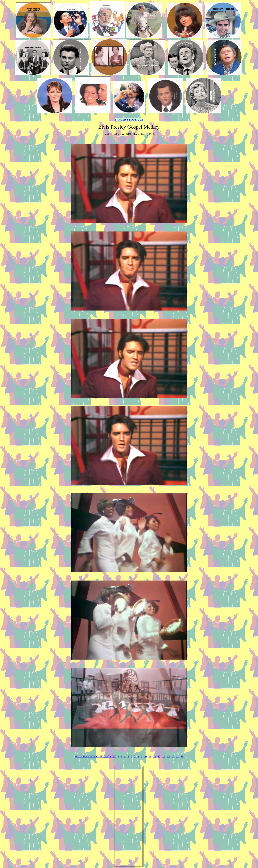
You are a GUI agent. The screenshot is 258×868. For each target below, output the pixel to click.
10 (145, 756)
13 (159, 756)
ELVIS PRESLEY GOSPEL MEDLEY (95, 756)
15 (168, 756)
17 (178, 756)
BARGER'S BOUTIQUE (129, 120)
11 (150, 756)
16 (173, 756)
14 (164, 756)
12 (155, 756)
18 (182, 756)
